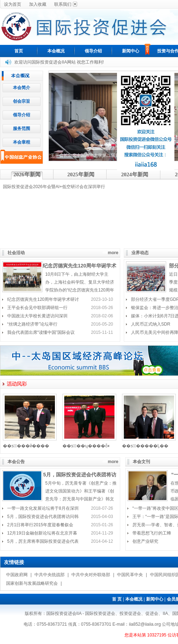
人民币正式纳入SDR (151, 324)
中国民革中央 (130, 575)
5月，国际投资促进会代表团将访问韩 (43, 517)
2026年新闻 (27, 174)
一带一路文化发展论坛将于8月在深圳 (43, 508)
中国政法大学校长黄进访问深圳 (37, 316)
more (113, 253)
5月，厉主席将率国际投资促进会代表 (43, 541)
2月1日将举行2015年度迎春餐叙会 (40, 525)
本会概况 (56, 51)
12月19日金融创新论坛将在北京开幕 (42, 533)
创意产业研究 (145, 541)
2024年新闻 (135, 174)
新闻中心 (131, 51)
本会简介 (22, 88)
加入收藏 (38, 4)
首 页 (117, 599)
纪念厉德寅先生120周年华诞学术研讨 (43, 299)
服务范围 (22, 129)
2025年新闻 (81, 174)
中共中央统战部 (50, 575)
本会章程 (22, 142)
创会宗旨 (22, 101)
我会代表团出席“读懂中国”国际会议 (41, 332)
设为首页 (13, 4)
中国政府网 (17, 575)
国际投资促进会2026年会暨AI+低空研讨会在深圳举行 (54, 187)
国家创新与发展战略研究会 (32, 583)
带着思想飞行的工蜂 (152, 533)
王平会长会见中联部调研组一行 (37, 308)
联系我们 (63, 4)
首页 (19, 51)
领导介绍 (93, 51)
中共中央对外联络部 (91, 575)
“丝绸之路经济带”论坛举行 (32, 324)
